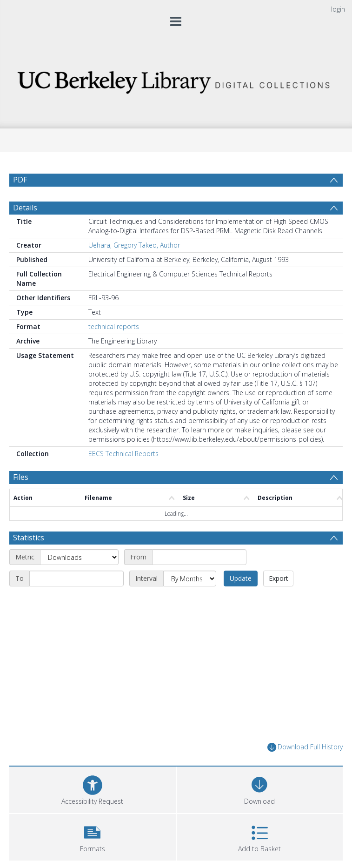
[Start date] (199, 557)
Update (241, 578)
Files (21, 477)
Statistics (29, 538)
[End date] (76, 579)
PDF (20, 180)
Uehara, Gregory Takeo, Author (134, 245)
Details (25, 208)
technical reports (114, 326)
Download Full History (305, 747)
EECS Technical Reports (123, 454)
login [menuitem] (338, 9)
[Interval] (190, 579)
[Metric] (79, 557)
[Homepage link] (176, 80)
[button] (93, 836)
